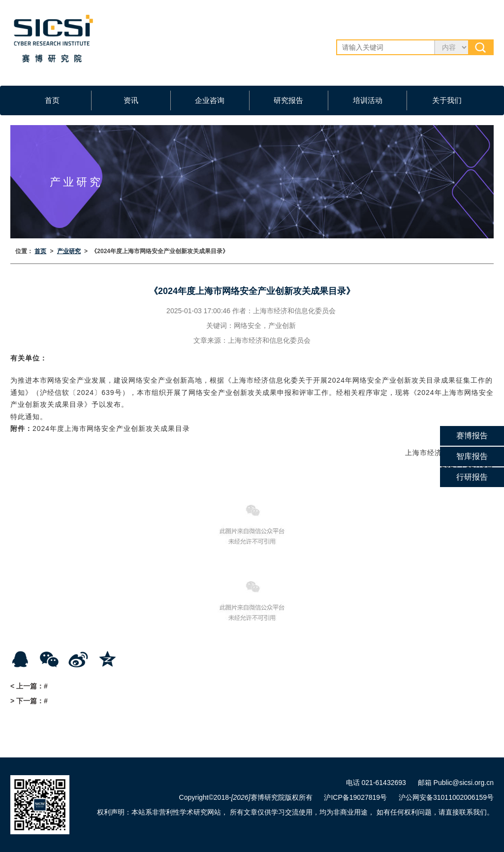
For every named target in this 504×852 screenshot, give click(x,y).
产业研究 (69, 251)
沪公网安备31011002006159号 (446, 797)
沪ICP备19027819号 (355, 797)
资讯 (131, 100)
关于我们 (447, 100)
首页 (52, 100)
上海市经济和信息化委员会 (294, 311)
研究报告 (288, 100)
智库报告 (472, 456)
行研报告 (472, 477)
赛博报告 (472, 436)
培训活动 (368, 100)
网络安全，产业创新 (265, 326)
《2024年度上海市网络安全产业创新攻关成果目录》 (160, 251)
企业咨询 (210, 100)
